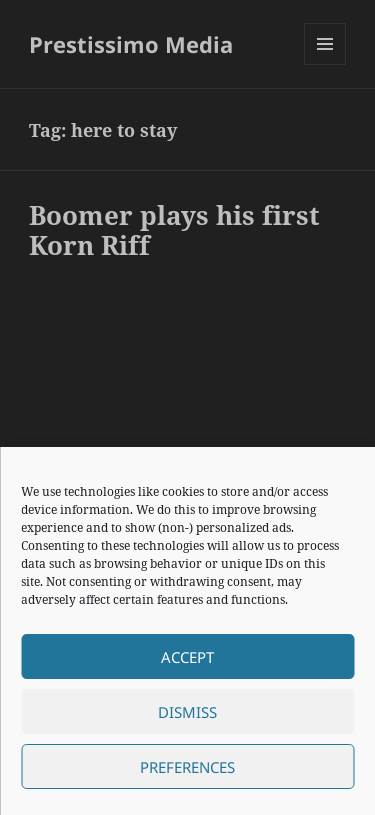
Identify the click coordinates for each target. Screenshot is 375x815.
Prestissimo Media (131, 44)
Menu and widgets (325, 64)
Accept (187, 657)
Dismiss (187, 712)
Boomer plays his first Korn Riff (174, 230)
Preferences (187, 767)
